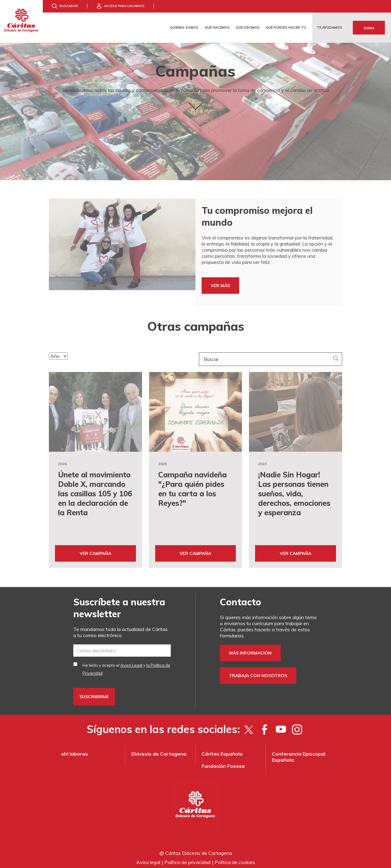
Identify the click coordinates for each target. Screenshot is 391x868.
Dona (369, 28)
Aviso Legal (131, 662)
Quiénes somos (184, 27)
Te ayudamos (329, 27)
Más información (250, 650)
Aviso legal (148, 859)
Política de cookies (235, 859)
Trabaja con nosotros (258, 672)
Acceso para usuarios (124, 6)
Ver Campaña (95, 550)
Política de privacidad (187, 859)
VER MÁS (220, 286)
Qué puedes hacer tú (286, 27)
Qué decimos (248, 27)
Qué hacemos (217, 27)
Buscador (69, 6)
